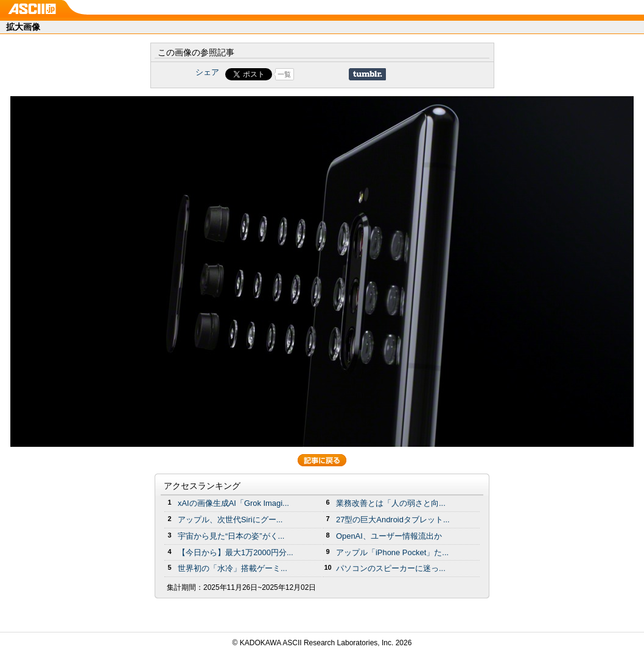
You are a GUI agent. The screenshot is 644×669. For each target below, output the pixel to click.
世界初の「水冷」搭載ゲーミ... (233, 568)
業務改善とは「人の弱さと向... (391, 503)
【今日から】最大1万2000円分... (236, 552)
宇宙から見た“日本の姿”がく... (231, 536)
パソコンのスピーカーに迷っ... (391, 568)
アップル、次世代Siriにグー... (230, 520)
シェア (207, 72)
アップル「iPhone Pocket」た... (392, 552)
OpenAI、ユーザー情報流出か (389, 536)
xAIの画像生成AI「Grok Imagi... (233, 503)
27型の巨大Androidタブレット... (393, 520)
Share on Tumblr (367, 74)
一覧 (284, 74)
